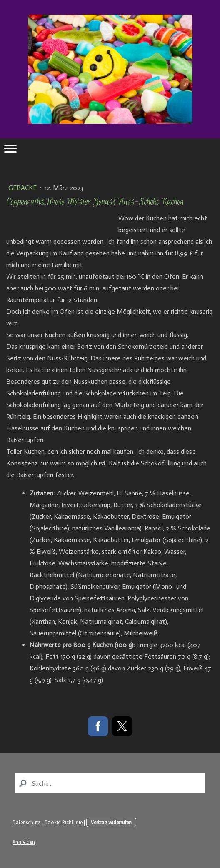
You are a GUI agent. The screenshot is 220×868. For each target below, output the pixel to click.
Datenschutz (26, 822)
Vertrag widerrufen (111, 822)
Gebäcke (23, 188)
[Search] (110, 783)
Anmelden (24, 842)
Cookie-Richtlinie (63, 822)
